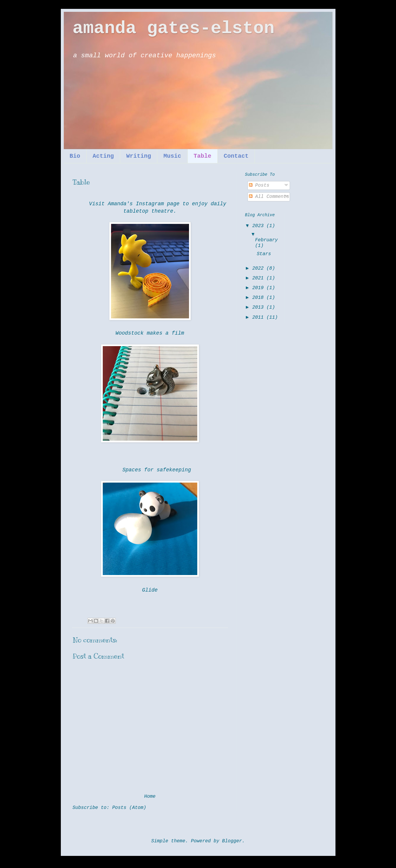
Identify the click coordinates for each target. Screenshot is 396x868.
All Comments (269, 197)
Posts (259, 185)
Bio (75, 156)
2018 (259, 298)
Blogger (232, 841)
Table (203, 156)
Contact (236, 156)
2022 (259, 268)
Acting (103, 156)
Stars (264, 254)
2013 (259, 307)
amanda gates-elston (174, 28)
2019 (259, 288)
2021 (259, 278)
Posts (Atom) (129, 808)
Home (150, 797)
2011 (259, 317)
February (267, 240)
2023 (259, 226)
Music (172, 156)
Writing (139, 156)
